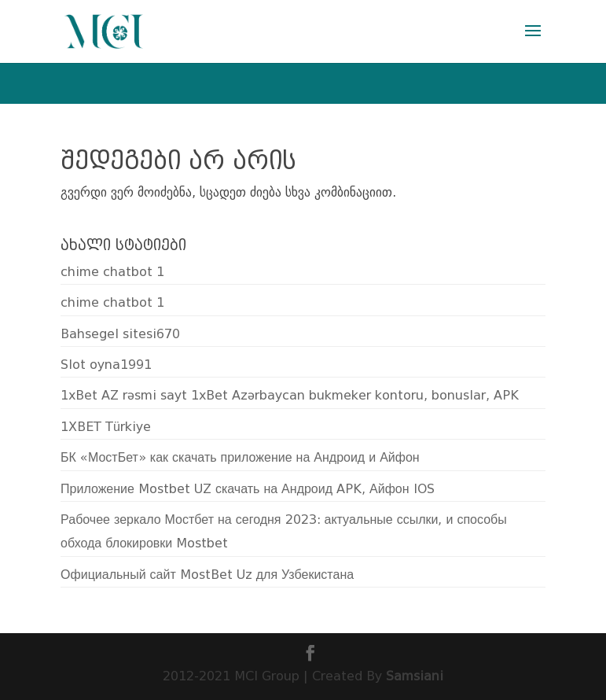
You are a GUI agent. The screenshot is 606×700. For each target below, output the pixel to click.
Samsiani (415, 676)
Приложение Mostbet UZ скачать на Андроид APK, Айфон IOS (247, 489)
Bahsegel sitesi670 (120, 334)
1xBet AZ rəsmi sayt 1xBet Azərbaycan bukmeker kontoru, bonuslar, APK (290, 395)
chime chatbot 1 (112, 272)
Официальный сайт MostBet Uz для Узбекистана (207, 575)
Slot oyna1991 (106, 365)
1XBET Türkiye (106, 427)
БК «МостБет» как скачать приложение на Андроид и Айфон (240, 457)
